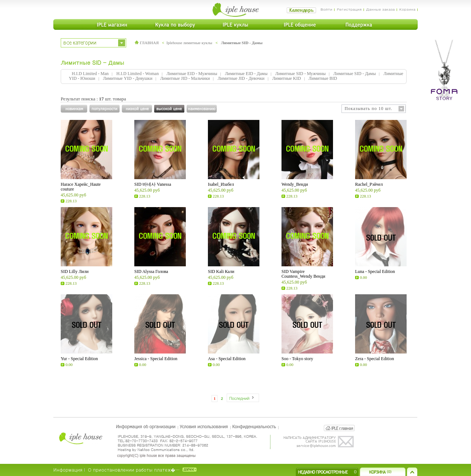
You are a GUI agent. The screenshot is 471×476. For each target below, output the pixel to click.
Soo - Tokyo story (297, 359)
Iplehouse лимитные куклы (189, 43)
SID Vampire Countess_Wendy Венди (303, 274)
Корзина (407, 9)
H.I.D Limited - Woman (137, 74)
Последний (239, 398)
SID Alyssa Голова (151, 271)
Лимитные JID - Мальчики (185, 78)
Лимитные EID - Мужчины (192, 74)
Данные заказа (380, 9)
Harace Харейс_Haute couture (81, 187)
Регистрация (349, 9)
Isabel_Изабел (221, 184)
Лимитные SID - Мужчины (300, 74)
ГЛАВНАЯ (147, 43)
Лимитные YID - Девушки (128, 78)
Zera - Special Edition (375, 359)
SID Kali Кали (221, 271)
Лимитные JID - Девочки (241, 78)
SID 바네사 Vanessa (153, 184)
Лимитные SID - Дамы (242, 43)
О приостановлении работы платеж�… (134, 470)
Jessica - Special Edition (156, 359)
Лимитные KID (287, 78)
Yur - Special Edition (79, 359)
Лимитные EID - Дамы (246, 74)
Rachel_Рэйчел (369, 184)
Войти (327, 9)
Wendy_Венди (295, 184)
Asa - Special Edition (227, 359)
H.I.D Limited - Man (90, 74)
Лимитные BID (323, 78)
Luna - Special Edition (375, 271)
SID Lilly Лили (75, 271)
